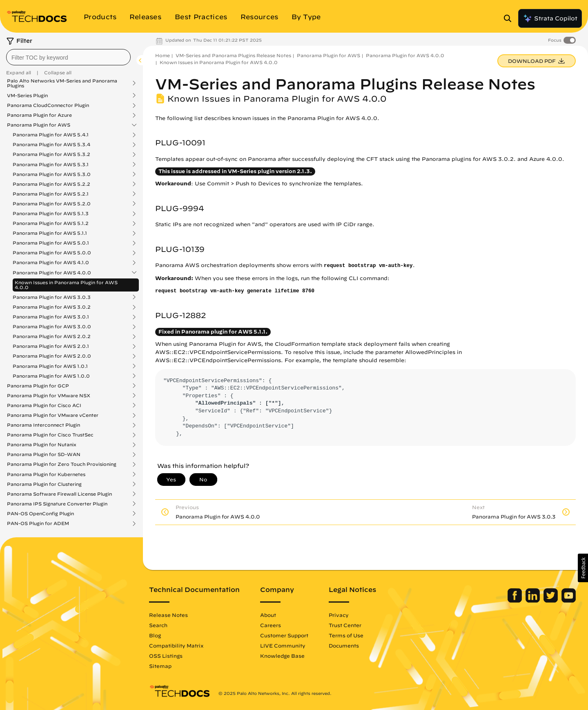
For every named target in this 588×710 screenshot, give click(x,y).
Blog (155, 635)
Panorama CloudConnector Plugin (48, 105)
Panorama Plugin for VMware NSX (49, 396)
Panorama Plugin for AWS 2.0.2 (52, 336)
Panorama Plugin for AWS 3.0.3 (52, 297)
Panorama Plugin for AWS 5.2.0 (52, 204)
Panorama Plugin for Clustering (44, 484)
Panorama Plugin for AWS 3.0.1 (51, 317)
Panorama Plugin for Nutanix (42, 445)
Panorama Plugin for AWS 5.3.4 (51, 145)
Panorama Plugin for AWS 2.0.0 (52, 356)
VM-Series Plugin (27, 96)
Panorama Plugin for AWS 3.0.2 (52, 307)
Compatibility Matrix (176, 645)
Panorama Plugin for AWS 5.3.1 (51, 165)
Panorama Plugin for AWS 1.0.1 (50, 366)
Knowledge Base (282, 656)
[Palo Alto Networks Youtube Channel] (569, 601)
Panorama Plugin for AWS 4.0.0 (52, 273)
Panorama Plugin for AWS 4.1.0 (51, 263)
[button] (583, 568)
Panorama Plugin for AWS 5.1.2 (51, 223)
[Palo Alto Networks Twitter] (551, 601)
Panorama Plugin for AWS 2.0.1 (51, 346)
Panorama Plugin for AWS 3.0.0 (52, 327)
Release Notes (168, 615)
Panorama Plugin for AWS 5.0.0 (52, 253)
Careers (271, 625)
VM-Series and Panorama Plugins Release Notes (233, 55)
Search (158, 625)
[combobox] (68, 57)
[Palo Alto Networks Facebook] (516, 601)
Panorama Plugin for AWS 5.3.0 (52, 174)
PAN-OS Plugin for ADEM (38, 523)
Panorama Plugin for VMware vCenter (53, 415)
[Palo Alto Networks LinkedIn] (533, 601)
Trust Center (345, 625)
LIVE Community (283, 645)
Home (163, 55)
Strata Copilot (550, 18)
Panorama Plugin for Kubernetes (46, 474)
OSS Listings (166, 656)
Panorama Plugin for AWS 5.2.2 (51, 184)
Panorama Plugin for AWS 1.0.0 (51, 376)
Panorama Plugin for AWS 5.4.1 (51, 135)
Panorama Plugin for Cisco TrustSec (50, 435)
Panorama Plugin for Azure (39, 115)
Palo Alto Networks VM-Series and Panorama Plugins (62, 83)
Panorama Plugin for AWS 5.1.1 (50, 233)
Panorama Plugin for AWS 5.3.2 (51, 154)
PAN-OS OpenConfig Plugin (40, 514)
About (268, 615)
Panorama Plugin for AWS (39, 125)
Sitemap (160, 666)
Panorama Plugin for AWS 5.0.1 (51, 243)
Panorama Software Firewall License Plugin (59, 494)
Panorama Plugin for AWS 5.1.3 (51, 214)
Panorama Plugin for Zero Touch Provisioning (62, 464)
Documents (344, 645)
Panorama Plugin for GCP (38, 386)
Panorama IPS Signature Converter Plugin (57, 504)
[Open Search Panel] (510, 18)
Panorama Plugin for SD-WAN (44, 454)
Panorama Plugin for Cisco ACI (44, 405)
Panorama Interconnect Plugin (43, 425)
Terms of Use (346, 635)
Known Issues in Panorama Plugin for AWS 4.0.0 (66, 285)
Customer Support (284, 635)
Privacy (339, 615)
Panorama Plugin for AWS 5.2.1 (51, 194)
